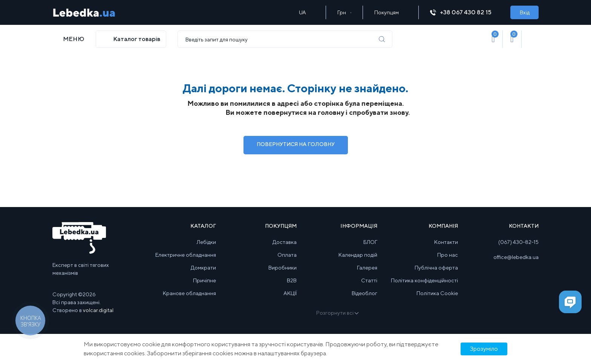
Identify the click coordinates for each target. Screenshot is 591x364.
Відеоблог (364, 293)
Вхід (525, 12)
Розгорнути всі (337, 313)
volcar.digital (98, 310)
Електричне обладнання (186, 255)
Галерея (367, 268)
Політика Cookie (437, 293)
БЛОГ (370, 242)
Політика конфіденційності (424, 280)
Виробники (282, 268)
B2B (292, 280)
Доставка (285, 242)
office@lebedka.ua (516, 257)
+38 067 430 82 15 (465, 12)
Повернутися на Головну (296, 144)
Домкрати (203, 268)
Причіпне (204, 280)
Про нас (448, 255)
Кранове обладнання (189, 293)
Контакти (446, 242)
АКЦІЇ (290, 293)
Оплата (287, 255)
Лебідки (206, 242)
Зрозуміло (484, 349)
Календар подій (358, 255)
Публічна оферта (436, 268)
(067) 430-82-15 (518, 242)
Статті (369, 280)
